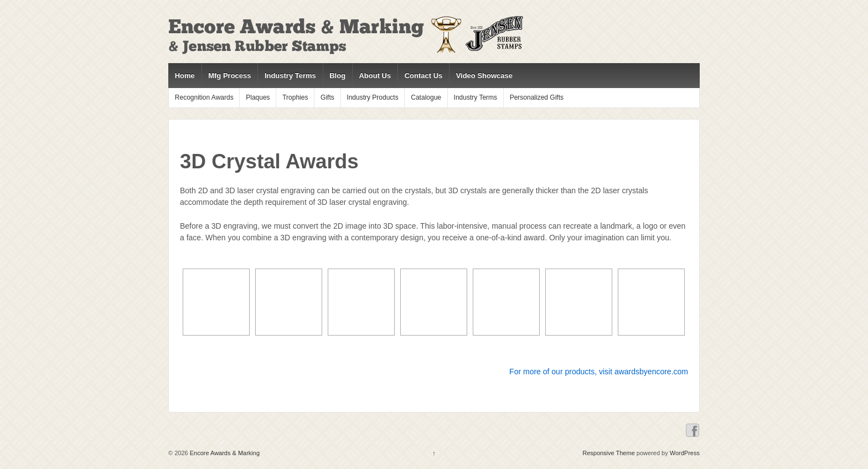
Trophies (295, 97)
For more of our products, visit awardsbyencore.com (599, 372)
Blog (337, 76)
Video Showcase (484, 76)
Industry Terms (290, 76)
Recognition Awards (204, 97)
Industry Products (372, 97)
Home (185, 76)
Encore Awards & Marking (224, 453)
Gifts (327, 97)
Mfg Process (229, 76)
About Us (375, 76)
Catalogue (426, 97)
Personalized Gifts (537, 97)
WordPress (685, 453)
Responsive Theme (609, 453)
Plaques (258, 97)
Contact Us (424, 76)
